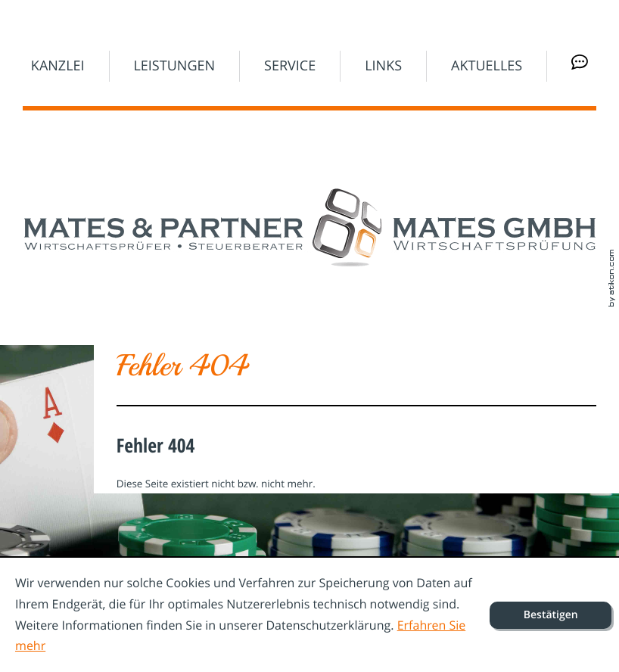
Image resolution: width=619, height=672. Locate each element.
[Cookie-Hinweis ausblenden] (551, 615)
